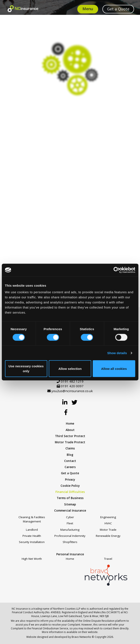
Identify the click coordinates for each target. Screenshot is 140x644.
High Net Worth (32, 559)
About (70, 430)
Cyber (70, 517)
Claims (70, 448)
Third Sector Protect (70, 436)
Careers (70, 467)
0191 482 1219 (72, 381)
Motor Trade (108, 530)
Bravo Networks (81, 637)
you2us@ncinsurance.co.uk (72, 391)
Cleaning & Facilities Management (32, 519)
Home (70, 424)
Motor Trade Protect (70, 442)
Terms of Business (70, 498)
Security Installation (32, 542)
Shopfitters (70, 542)
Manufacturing (70, 530)
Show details (117, 353)
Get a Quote (70, 473)
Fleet (70, 523)
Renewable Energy (108, 536)
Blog (70, 455)
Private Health (32, 536)
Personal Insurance (70, 554)
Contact (70, 461)
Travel (108, 559)
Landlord (32, 530)
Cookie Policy (70, 486)
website (93, 632)
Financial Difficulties (70, 492)
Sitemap (70, 504)
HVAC (108, 523)
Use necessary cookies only (26, 369)
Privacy (70, 480)
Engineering (108, 517)
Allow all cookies (114, 368)
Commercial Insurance (70, 511)
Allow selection (70, 368)
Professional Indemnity (70, 536)
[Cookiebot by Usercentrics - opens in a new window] (117, 270)
